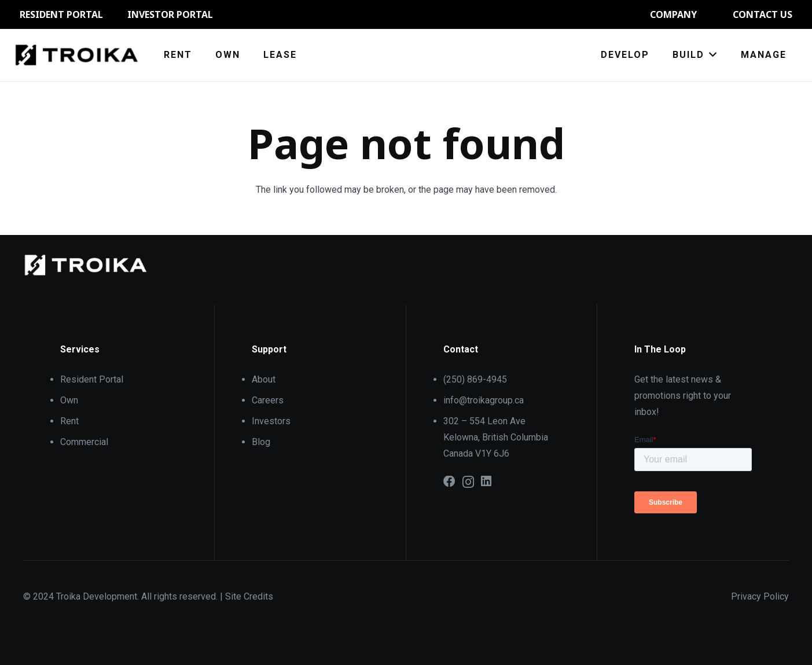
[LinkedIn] (486, 482)
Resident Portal (92, 379)
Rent (69, 421)
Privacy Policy (760, 596)
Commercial (84, 442)
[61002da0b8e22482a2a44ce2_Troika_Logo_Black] (77, 55)
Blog (261, 442)
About (264, 379)
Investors (271, 421)
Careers (268, 400)
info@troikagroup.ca (484, 400)
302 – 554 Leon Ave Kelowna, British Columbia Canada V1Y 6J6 (496, 437)
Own (69, 400)
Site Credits (249, 596)
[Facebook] (449, 482)
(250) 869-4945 (475, 379)
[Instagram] (468, 482)
